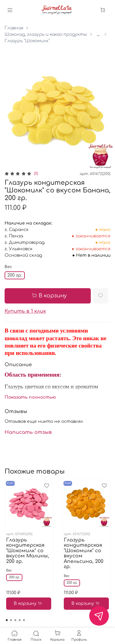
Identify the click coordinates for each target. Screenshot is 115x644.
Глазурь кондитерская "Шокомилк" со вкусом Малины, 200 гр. (28, 550)
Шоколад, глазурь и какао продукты (46, 34)
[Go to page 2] (11, 620)
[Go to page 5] (24, 620)
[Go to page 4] (20, 620)
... (98, 34)
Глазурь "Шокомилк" (27, 41)
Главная (14, 28)
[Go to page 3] (15, 620)
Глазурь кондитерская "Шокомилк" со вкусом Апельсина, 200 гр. (84, 553)
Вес (8, 267)
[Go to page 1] (7, 620)
